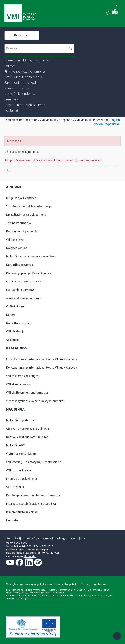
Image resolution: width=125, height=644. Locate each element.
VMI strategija (15, 331)
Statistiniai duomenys (20, 290)
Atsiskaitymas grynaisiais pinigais (28, 429)
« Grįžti (9, 170)
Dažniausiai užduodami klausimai (28, 437)
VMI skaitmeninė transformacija (27, 393)
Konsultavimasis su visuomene (26, 215)
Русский (98, 124)
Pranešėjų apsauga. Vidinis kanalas (29, 273)
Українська (112, 124)
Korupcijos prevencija (20, 265)
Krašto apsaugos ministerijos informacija (33, 495)
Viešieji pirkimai (16, 306)
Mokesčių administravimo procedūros (31, 256)
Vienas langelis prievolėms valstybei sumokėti (36, 401)
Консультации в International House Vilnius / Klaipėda (42, 368)
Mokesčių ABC (15, 445)
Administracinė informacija (24, 281)
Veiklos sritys (15, 240)
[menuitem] (26, 60)
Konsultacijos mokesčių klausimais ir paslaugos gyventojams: (46, 538)
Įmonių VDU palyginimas (22, 479)
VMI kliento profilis (18, 384)
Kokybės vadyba (17, 248)
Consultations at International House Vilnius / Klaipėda (42, 359)
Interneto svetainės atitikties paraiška (31, 504)
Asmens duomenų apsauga (24, 298)
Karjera (11, 315)
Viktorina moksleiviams (21, 454)
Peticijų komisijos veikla (22, 231)
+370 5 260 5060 (17, 543)
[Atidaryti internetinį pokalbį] (117, 636)
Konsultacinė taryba (19, 323)
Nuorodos (13, 520)
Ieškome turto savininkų (22, 512)
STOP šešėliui (15, 487)
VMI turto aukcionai (19, 470)
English (115, 120)
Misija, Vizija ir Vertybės (21, 198)
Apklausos (13, 340)
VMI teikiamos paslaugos (22, 376)
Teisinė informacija (18, 223)
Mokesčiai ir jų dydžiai (20, 420)
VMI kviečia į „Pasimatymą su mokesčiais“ (34, 462)
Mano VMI (30, 556)
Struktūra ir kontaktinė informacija (29, 206)
